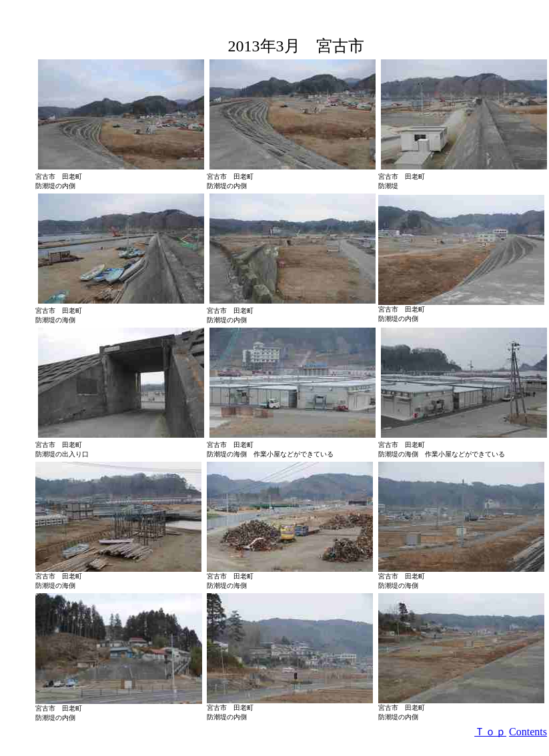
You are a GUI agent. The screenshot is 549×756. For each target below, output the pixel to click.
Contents (528, 732)
